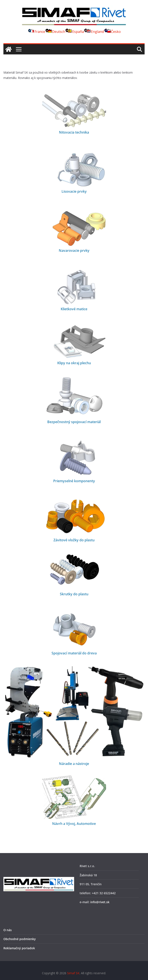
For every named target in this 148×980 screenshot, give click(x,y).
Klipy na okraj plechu (74, 363)
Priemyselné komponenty (74, 481)
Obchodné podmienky (20, 939)
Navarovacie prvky (74, 250)
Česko (112, 32)
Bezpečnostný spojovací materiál (74, 422)
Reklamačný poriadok (19, 948)
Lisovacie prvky (74, 191)
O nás (8, 930)
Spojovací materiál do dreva (74, 653)
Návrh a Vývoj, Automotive (74, 824)
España (75, 32)
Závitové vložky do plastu (74, 540)
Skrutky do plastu (74, 594)
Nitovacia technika (74, 132)
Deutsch (55, 32)
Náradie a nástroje (74, 764)
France (36, 32)
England (94, 32)
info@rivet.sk (100, 902)
